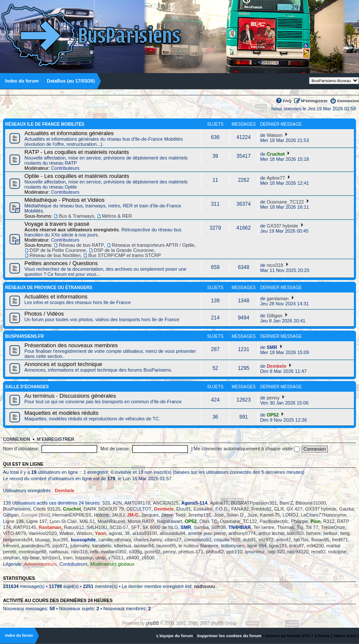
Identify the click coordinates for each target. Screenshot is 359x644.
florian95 (320, 540)
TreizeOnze (333, 527)
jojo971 (60, 546)
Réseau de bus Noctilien (55, 255)
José (219, 515)
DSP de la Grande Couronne (124, 250)
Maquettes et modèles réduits (61, 413)
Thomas (285, 527)
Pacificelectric (274, 521)
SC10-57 (119, 527)
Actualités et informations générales (69, 133)
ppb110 (235, 552)
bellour (331, 533)
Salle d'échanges (27, 387)
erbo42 (284, 540)
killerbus (122, 546)
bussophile (83, 540)
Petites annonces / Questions (61, 263)
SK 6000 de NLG (160, 527)
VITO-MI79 (15, 533)
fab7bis (301, 540)
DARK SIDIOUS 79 (104, 509)
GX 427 (294, 509)
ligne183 (278, 546)
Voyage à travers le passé (57, 224)
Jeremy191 (199, 515)
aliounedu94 (172, 533)
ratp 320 (276, 552)
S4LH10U (97, 527)
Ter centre (264, 527)
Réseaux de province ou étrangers (49, 288)
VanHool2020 (43, 533)
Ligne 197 (36, 521)
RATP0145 (25, 527)
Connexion (348, 101)
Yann (101, 533)
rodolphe (337, 552)
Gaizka (346, 509)
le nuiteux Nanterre (198, 546)
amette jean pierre (207, 533)
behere (314, 533)
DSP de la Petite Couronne (58, 250)
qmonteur (255, 552)
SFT (135, 527)
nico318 (275, 265)
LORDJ (291, 515)
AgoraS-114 (194, 503)
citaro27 (173, 540)
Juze (252, 515)
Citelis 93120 (47, 509)
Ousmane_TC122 (285, 202)
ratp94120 (298, 552)
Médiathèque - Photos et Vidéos (64, 200)
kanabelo (102, 546)
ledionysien (233, 546)
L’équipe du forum (175, 636)
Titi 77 (312, 527)
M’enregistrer (314, 101)
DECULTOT (139, 509)
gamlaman (277, 298)
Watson (274, 135)
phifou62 (215, 552)
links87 (297, 546)
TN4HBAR (240, 527)
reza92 (318, 552)
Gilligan (274, 316)
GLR (279, 509)
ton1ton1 (52, 558)
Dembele (276, 366)
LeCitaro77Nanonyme (324, 515)
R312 (329, 521)
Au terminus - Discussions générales (70, 396)
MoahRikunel (111, 521)
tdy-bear (31, 558)
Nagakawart (170, 521)
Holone (102, 515)
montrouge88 (33, 552)
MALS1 (87, 521)
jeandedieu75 (36, 546)
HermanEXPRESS (72, 515)
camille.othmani (115, 540)
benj (345, 533)
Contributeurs (65, 168)
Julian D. (236, 515)
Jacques (150, 515)
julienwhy (80, 546)
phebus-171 (191, 552)
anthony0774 (242, 533)
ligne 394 (257, 546)
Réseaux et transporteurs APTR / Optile (153, 245)
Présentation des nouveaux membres (71, 345)
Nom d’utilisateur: (21, 449)
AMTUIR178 (138, 503)
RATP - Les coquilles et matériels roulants (77, 152)
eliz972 (266, 540)
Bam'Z (286, 503)
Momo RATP (141, 521)
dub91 (250, 540)
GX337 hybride (282, 226)
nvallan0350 (114, 552)
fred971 (340, 540)
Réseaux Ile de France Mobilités (45, 124)
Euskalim (203, 509)
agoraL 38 (119, 533)
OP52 (273, 415)
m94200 (315, 546)
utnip (101, 558)
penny (273, 398)
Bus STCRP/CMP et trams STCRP (125, 255)
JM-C (133, 515)
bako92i (295, 533)
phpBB (152, 623)
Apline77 (276, 178)
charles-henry (148, 540)
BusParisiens (17, 509)
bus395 (60, 540)
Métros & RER (117, 216)
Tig (300, 527)
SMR (272, 347)
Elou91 (184, 509)
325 (106, 503)
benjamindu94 (18, 540)
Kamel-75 (270, 515)
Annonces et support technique (63, 364)
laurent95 (166, 546)
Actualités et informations (56, 297)
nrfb (94, 552)
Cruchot (276, 154)
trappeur (84, 558)
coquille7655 (227, 540)
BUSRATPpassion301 (254, 503)
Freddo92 (262, 509)
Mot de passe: (115, 449)
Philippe (299, 521)
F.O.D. (222, 509)
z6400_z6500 (140, 558)
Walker (67, 533)
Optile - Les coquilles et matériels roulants (77, 176)
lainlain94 (144, 546)
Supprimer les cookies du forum (229, 636)
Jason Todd (173, 515)
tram (68, 558)
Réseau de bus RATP (81, 245)
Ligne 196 (13, 521)
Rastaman (50, 527)
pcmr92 (153, 552)
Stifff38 (219, 527)
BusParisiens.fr (24, 336)
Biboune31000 (311, 503)
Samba (201, 527)
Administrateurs (40, 564)
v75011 (116, 558)
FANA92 (240, 509)
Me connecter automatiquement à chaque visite (247, 449)
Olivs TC (208, 521)
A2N (117, 503)
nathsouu (59, 552)
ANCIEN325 (166, 503)
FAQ (287, 101)
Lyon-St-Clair (63, 521)
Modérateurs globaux (112, 564)
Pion (315, 521)
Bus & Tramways (76, 216)
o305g (135, 552)
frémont (11, 546)
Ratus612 (74, 527)
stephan (11, 558)
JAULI (118, 515)
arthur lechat (271, 533)
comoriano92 (198, 540)
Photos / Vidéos (44, 314)
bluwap (43, 540)
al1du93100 (145, 533)
